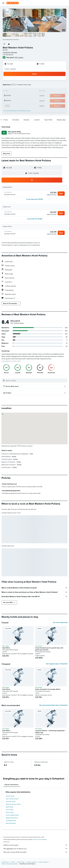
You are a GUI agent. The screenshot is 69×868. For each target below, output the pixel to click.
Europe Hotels (21, 862)
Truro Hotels (10, 810)
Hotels (13, 862)
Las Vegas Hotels (11, 821)
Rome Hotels (10, 812)
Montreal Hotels (11, 823)
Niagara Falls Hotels (12, 818)
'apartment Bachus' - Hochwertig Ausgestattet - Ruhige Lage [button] (50, 732)
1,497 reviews (19, 57)
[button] (3, 3)
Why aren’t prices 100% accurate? (35, 852)
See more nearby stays (60, 622)
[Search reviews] (36, 380)
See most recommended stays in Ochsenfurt (53, 705)
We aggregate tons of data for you (35, 849)
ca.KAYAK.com (5, 862)
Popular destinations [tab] (12, 785)
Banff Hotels (9, 807)
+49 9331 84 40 (8, 55)
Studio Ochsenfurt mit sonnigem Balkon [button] (48, 689)
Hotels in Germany (32, 862)
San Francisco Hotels (12, 799)
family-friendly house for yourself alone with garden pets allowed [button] (49, 649)
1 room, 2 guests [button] (10, 69)
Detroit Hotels (10, 796)
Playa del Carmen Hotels (13, 804)
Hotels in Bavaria (43, 862)
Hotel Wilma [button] (6, 648)
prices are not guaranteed (40, 839)
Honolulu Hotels (11, 801)
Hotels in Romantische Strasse (10, 864)
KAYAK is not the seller (35, 845)
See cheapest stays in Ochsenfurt (57, 664)
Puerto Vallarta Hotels (12, 815)
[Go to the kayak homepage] (13, 3)
